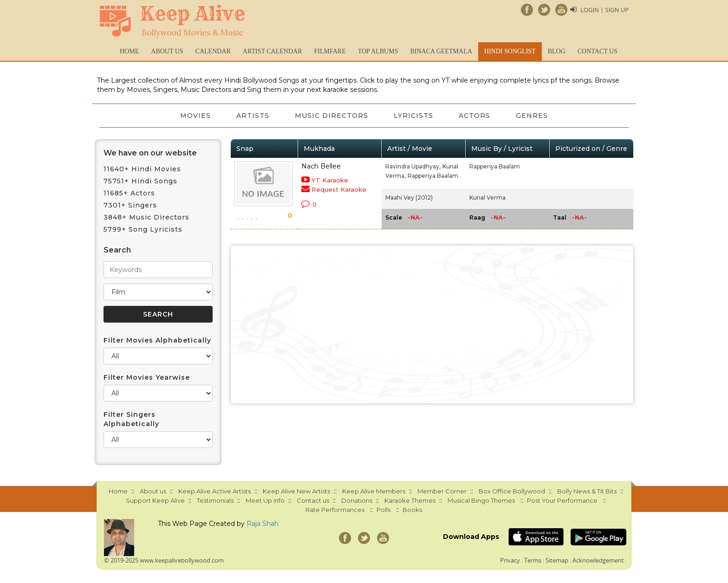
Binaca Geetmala (441, 51)
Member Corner (442, 491)
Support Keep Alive (155, 500)
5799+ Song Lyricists (143, 229)
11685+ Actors (129, 193)
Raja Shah (263, 524)
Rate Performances (335, 510)
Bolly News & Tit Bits (587, 491)
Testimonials (215, 500)
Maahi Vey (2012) (409, 198)
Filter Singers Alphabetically (131, 419)
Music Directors (331, 116)
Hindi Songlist (510, 51)
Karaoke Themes (410, 500)
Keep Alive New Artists (296, 491)
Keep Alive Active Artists (214, 491)
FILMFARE (330, 51)
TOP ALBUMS (378, 51)
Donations (357, 500)
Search (117, 250)
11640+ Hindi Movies (142, 169)
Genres (533, 116)
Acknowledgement (598, 560)
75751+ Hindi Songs (140, 181)
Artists (252, 116)
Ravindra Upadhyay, (413, 166)
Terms (533, 560)
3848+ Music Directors (146, 217)
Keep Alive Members (374, 491)
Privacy (510, 560)
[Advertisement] (432, 324)
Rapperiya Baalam (433, 176)
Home (129, 51)
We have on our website (150, 153)
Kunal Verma (487, 198)
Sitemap (557, 560)
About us (167, 51)
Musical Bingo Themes (481, 500)
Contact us (598, 51)
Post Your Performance (562, 500)
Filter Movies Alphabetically (157, 340)
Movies (195, 116)
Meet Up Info (265, 500)
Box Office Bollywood (512, 491)
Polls (383, 510)
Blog (557, 51)
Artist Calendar (273, 51)
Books (412, 510)
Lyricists (414, 116)
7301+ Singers (130, 205)
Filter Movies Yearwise (147, 377)
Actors (475, 116)
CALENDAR (213, 51)
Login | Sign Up (604, 10)
